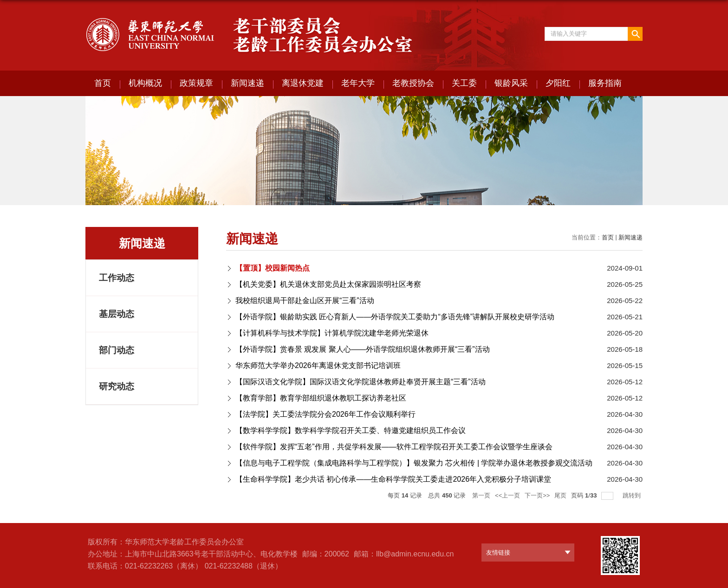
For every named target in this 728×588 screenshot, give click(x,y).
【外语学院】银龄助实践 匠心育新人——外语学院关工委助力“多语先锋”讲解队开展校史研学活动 (395, 317)
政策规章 (196, 83)
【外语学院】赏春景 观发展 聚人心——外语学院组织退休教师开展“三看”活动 (363, 349)
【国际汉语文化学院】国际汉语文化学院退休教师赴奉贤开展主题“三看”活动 (361, 382)
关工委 (464, 83)
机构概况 (145, 83)
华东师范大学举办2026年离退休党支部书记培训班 (318, 365)
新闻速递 (247, 83)
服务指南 (605, 83)
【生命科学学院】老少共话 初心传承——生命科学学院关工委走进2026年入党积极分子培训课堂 (393, 479)
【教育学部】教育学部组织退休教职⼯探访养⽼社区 (321, 398)
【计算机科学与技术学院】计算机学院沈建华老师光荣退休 (332, 333)
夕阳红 (558, 83)
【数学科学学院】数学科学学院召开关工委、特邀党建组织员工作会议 (351, 430)
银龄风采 (511, 83)
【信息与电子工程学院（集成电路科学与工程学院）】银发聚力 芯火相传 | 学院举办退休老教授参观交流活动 (414, 463)
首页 (103, 83)
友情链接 (498, 552)
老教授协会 (413, 83)
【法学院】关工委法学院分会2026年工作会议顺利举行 (325, 414)
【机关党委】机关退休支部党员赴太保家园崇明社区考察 (328, 284)
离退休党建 (303, 83)
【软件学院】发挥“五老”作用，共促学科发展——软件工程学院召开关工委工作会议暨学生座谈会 (394, 447)
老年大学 (358, 83)
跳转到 (633, 495)
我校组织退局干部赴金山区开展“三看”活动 (305, 300)
